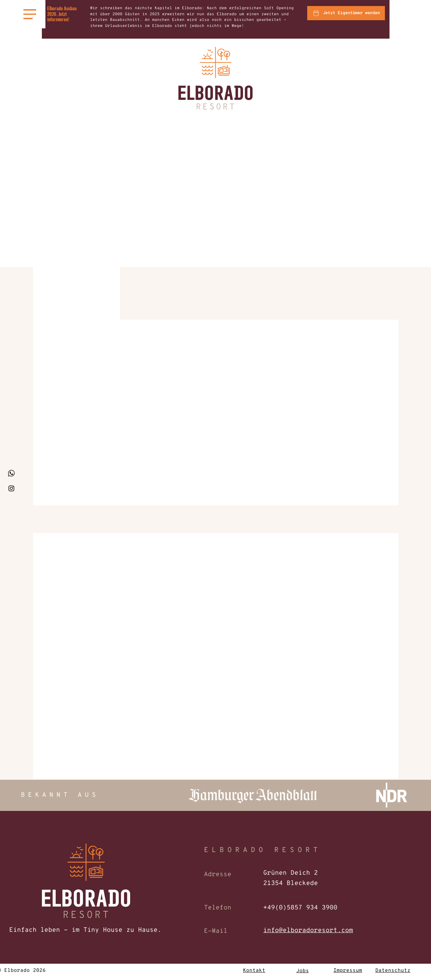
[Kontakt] (254, 971)
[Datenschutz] (393, 971)
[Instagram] (11, 488)
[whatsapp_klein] (11, 473)
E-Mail (216, 931)
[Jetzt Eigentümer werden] (346, 13)
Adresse (218, 875)
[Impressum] (348, 971)
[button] (30, 14)
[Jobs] (303, 971)
